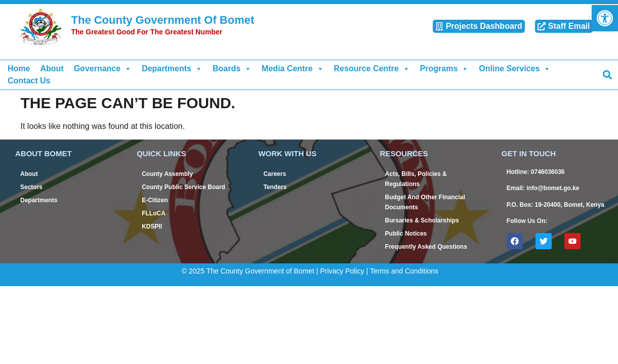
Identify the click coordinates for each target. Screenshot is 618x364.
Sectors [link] (31, 187)
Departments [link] (172, 69)
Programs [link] (445, 69)
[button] (608, 75)
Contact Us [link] (29, 81)
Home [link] (19, 69)
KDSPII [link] (152, 226)
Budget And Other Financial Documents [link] (425, 202)
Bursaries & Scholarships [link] (422, 220)
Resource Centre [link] (372, 69)
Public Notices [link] (406, 234)
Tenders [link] (275, 187)
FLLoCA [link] (154, 213)
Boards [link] (232, 69)
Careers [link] (275, 174)
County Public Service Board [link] (183, 187)
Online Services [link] (515, 69)
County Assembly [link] (167, 174)
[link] (605, 18)
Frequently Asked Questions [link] (426, 247)
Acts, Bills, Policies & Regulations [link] (416, 179)
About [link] (52, 69)
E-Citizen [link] (155, 200)
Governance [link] (103, 69)
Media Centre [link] (293, 69)
